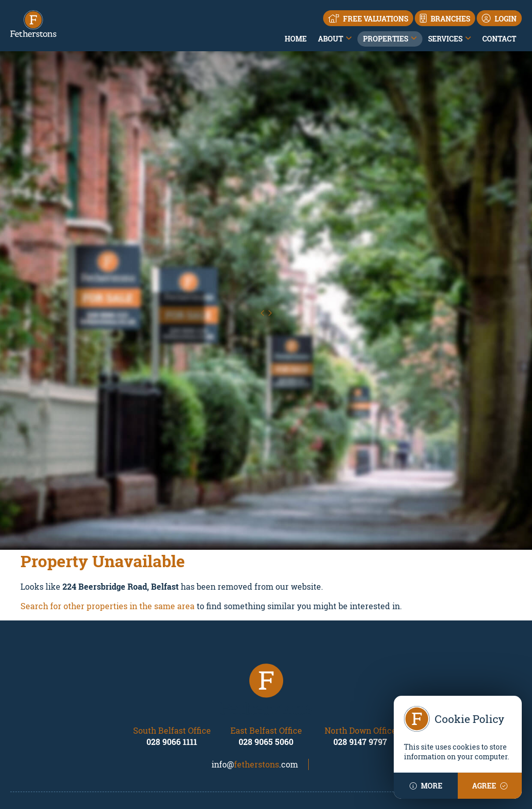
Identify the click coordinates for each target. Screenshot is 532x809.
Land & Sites (162, 719)
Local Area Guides (41, 719)
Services (445, 39)
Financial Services (304, 719)
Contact (499, 39)
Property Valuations (306, 709)
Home (296, 39)
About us (25, 699)
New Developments (174, 729)
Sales (150, 689)
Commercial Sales (172, 709)
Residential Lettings (306, 699)
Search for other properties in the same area (108, 462)
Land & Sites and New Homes (321, 729)
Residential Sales (301, 689)
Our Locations (34, 709)
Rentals (154, 699)
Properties (386, 39)
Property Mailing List (438, 689)
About (331, 39)
